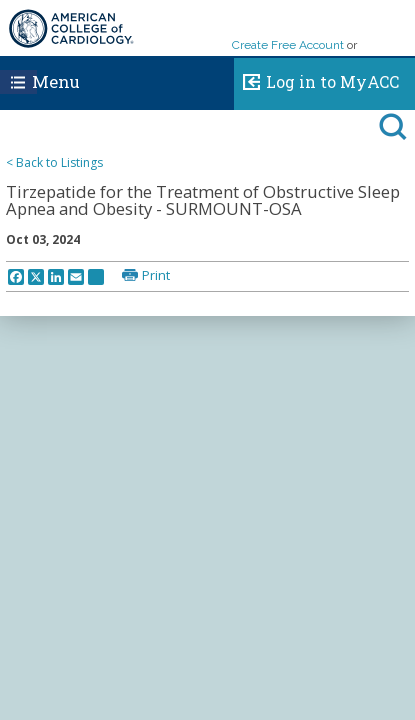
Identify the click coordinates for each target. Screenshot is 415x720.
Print (156, 275)
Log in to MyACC (316, 79)
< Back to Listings (54, 162)
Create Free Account (288, 45)
